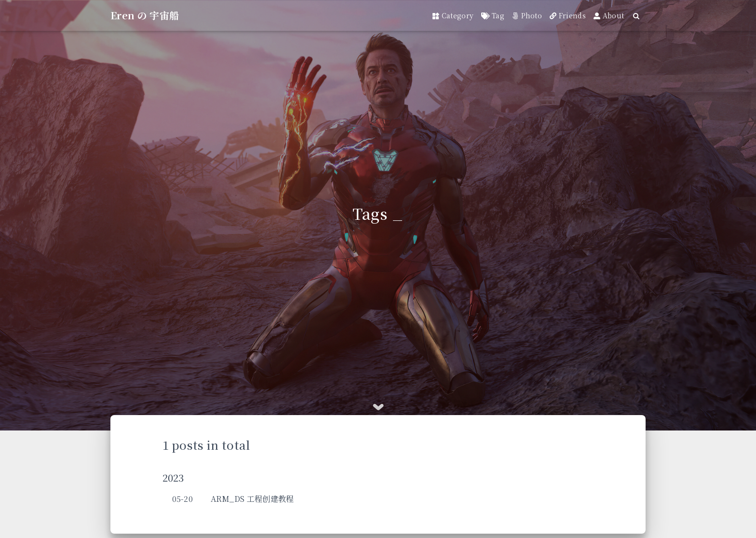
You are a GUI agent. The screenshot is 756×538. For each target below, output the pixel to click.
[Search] (637, 16)
